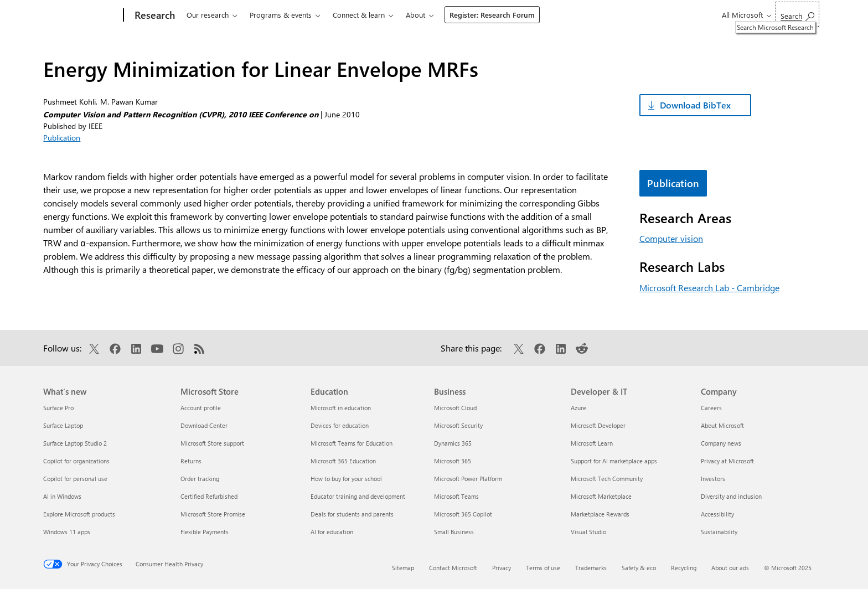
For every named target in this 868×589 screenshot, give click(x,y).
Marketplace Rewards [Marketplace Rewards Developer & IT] (600, 514)
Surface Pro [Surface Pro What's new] (58, 408)
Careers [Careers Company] (711, 408)
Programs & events (281, 15)
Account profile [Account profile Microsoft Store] (201, 408)
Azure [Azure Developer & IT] (578, 408)
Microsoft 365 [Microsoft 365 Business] (453, 461)
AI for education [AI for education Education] (332, 532)
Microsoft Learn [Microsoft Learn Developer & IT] (592, 443)
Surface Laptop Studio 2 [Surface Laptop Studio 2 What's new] (75, 443)
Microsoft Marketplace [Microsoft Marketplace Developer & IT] (601, 496)
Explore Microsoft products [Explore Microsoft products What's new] (79, 514)
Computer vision (671, 238)
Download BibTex (695, 105)
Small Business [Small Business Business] (454, 532)
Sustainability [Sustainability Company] (719, 532)
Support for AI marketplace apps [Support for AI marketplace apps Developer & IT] (614, 461)
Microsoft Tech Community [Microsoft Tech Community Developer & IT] (607, 479)
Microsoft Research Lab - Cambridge (709, 288)
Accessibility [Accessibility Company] (717, 514)
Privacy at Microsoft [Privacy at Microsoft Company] (727, 461)
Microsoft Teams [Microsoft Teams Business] (456, 496)
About (415, 15)
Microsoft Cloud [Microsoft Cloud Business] (455, 408)
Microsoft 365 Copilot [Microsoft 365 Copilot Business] (463, 514)
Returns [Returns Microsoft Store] (191, 461)
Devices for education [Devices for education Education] (340, 425)
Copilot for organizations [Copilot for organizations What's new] (76, 461)
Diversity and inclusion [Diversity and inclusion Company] (731, 496)
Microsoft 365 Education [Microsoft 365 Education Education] (343, 461)
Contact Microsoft (453, 568)
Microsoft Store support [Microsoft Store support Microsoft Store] (212, 443)
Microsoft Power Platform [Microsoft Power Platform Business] (468, 479)
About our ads (730, 568)
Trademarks (591, 568)
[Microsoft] (81, 15)
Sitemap (403, 568)
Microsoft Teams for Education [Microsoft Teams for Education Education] (352, 443)
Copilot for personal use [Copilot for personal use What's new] (75, 479)
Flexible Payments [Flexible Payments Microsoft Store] (205, 532)
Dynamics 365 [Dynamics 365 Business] (453, 443)
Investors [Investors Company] (713, 479)
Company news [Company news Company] (721, 443)
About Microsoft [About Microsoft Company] (722, 425)
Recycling (684, 568)
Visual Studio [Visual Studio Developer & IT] (588, 532)
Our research (208, 15)
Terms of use (543, 568)
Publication (62, 138)
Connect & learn (359, 15)
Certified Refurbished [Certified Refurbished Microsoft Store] (209, 496)
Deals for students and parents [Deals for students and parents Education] (352, 514)
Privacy (502, 568)
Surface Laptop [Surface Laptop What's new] (63, 425)
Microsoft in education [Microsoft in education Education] (341, 408)
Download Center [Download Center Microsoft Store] (204, 425)
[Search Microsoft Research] (797, 14)
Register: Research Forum (492, 15)
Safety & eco (639, 568)
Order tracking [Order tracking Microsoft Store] (200, 479)
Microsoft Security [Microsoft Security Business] (458, 425)
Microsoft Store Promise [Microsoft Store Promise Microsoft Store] (213, 514)
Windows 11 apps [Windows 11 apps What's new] (67, 532)
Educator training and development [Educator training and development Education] (358, 496)
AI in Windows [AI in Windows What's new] (62, 496)
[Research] (154, 15)
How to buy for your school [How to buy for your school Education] (346, 479)
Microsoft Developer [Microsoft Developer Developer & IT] (598, 425)
